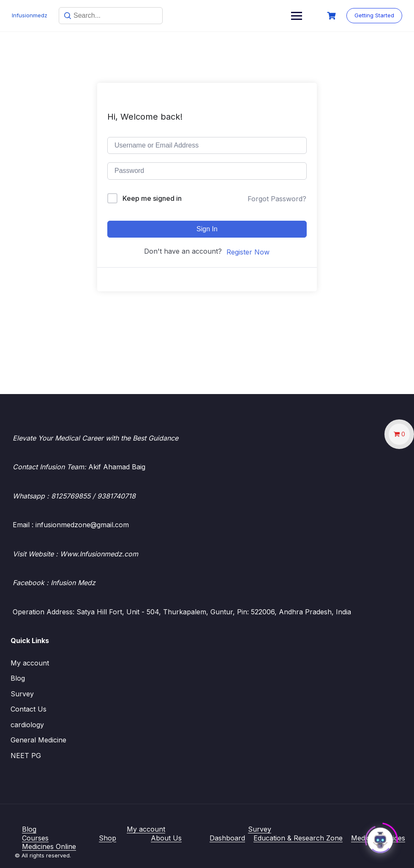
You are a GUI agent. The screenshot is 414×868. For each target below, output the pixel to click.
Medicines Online (49, 846)
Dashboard (227, 838)
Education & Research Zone (298, 838)
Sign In (207, 229)
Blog (18, 678)
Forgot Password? (277, 199)
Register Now (248, 252)
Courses (35, 838)
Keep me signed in (152, 198)
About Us (166, 838)
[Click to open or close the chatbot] (380, 838)
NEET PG (26, 756)
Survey (22, 694)
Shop (108, 838)
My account (30, 663)
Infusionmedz (30, 15)
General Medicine (38, 740)
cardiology (27, 725)
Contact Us (29, 709)
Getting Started (373, 15)
